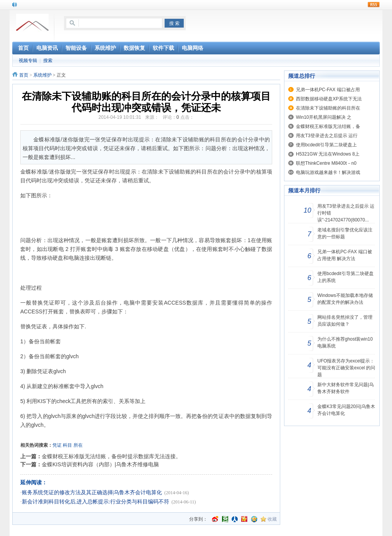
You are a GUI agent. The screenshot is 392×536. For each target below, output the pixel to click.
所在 (78, 445)
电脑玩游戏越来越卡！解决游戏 (328, 172)
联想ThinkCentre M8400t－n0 (326, 163)
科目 (67, 445)
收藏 (272, 519)
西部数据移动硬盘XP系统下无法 (329, 99)
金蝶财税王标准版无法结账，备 (328, 126)
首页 (24, 75)
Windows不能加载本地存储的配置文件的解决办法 (345, 299)
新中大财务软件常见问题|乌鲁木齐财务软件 (345, 388)
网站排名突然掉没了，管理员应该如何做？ (345, 321)
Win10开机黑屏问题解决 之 (324, 117)
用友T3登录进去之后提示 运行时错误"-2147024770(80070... (346, 213)
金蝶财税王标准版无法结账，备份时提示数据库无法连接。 (111, 456)
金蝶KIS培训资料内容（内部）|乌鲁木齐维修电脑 (100, 464)
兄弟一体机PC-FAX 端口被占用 (328, 90)
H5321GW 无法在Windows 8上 (328, 154)
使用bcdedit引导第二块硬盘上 (326, 145)
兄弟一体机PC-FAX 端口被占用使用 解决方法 (345, 255)
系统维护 (42, 75)
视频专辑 (28, 61)
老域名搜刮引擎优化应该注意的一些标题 (345, 233)
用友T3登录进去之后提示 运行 (327, 136)
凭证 (57, 445)
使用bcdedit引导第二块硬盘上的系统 (345, 277)
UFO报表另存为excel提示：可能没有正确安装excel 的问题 (346, 368)
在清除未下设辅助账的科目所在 (328, 108)
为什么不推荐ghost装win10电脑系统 (345, 343)
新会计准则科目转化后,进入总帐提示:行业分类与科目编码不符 (96, 502)
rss (374, 5)
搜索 (48, 61)
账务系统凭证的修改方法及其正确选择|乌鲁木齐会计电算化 (92, 493)
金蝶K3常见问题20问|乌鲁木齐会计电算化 (346, 410)
